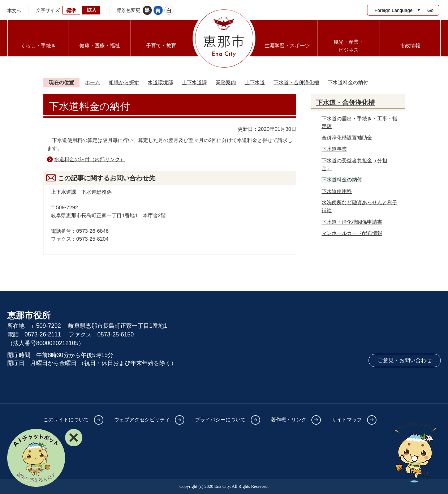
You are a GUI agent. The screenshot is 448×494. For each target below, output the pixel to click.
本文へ (14, 11)
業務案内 (226, 82)
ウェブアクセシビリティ (142, 420)
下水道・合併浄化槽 (296, 82)
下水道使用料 (337, 191)
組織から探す (124, 82)
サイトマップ (347, 420)
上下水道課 (194, 82)
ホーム (92, 82)
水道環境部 (160, 82)
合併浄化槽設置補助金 (347, 138)
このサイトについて (66, 420)
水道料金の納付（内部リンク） (90, 159)
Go (430, 10)
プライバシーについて (220, 420)
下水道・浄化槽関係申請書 (352, 222)
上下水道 (255, 82)
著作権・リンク (289, 420)
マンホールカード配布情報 (352, 233)
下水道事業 (334, 149)
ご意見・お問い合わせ (405, 360)
